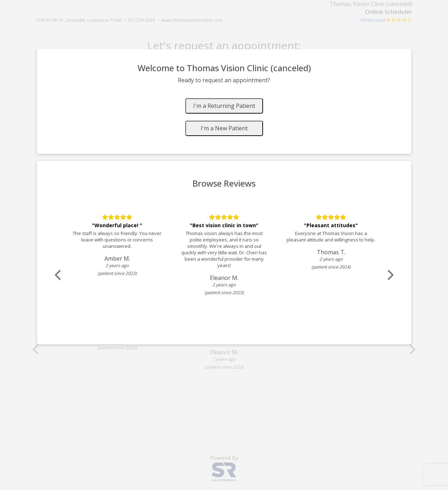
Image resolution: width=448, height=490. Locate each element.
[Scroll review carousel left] (58, 275)
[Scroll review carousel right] (390, 275)
